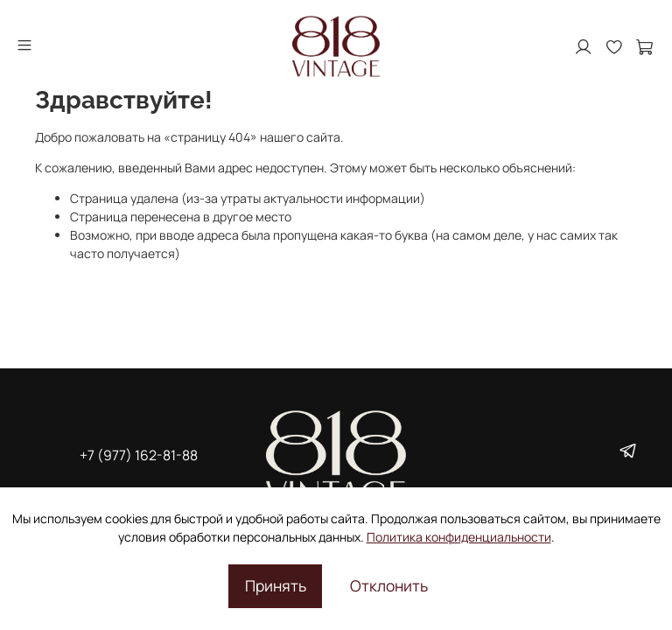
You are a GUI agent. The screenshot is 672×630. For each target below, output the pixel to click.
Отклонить (389, 585)
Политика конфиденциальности (459, 537)
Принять (276, 585)
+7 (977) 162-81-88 (139, 455)
